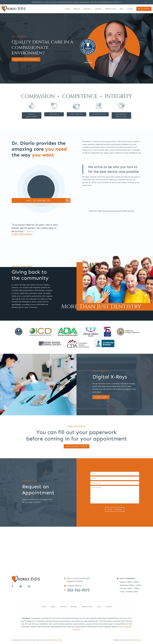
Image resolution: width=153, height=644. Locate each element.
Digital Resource (136, 640)
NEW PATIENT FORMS (76, 446)
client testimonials (22, 234)
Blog (121, 9)
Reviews (98, 9)
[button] (77, 9)
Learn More (101, 397)
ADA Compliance (48, 640)
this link (44, 2)
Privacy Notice (58, 640)
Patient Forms (110, 9)
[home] (14, 9)
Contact (130, 9)
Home (67, 9)
